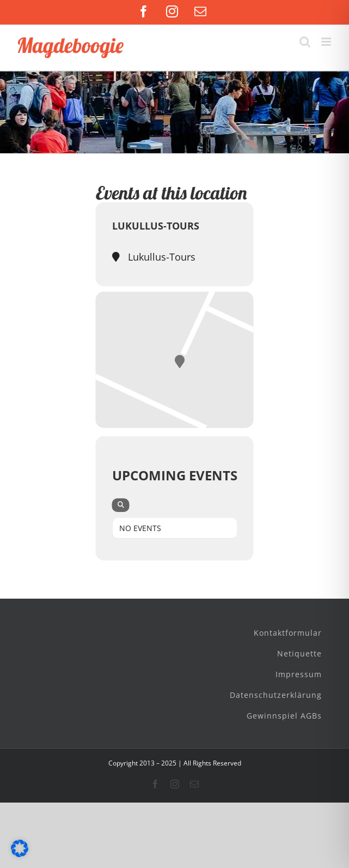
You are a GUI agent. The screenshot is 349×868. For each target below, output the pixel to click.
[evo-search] (121, 505)
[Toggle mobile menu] (327, 42)
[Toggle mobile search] (305, 42)
